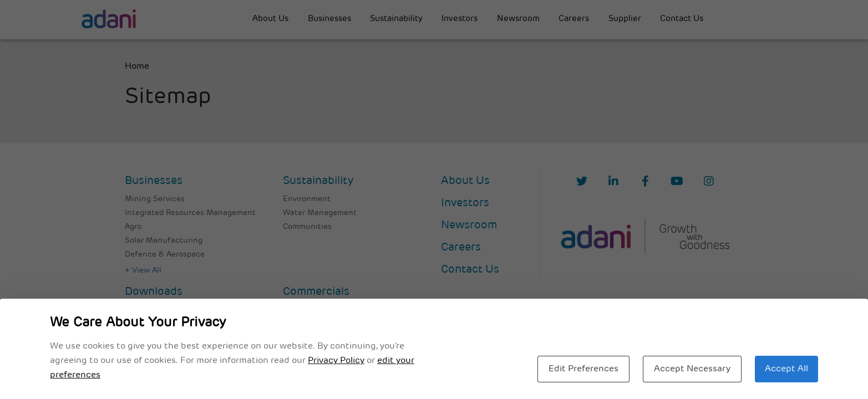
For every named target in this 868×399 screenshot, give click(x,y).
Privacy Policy (336, 361)
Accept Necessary (692, 369)
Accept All (786, 369)
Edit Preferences (583, 369)
